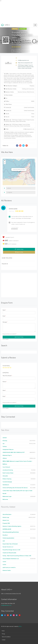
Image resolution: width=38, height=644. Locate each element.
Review (5, 382)
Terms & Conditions (6, 637)
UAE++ (20, 626)
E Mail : (19, 129)
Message (5, 322)
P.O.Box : (19, 101)
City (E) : (19, 114)
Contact (4, 640)
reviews (13, 244)
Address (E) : (19, 121)
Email (4, 316)
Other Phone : (8, 104)
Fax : (6, 98)
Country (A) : (19, 111)
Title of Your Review (7, 376)
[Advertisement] (19, 12)
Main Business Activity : (19, 89)
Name (4, 310)
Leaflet (29, 185)
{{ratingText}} (6, 373)
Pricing (3, 634)
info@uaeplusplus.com (6, 605)
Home (3, 631)
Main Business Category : (19, 86)
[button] (26, 169)
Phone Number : (8, 95)
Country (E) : (19, 108)
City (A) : (19, 117)
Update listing (20, 249)
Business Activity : (19, 92)
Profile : (19, 78)
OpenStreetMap (33, 185)
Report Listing (20, 252)
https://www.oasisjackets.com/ (25, 63)
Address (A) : (17, 125)
